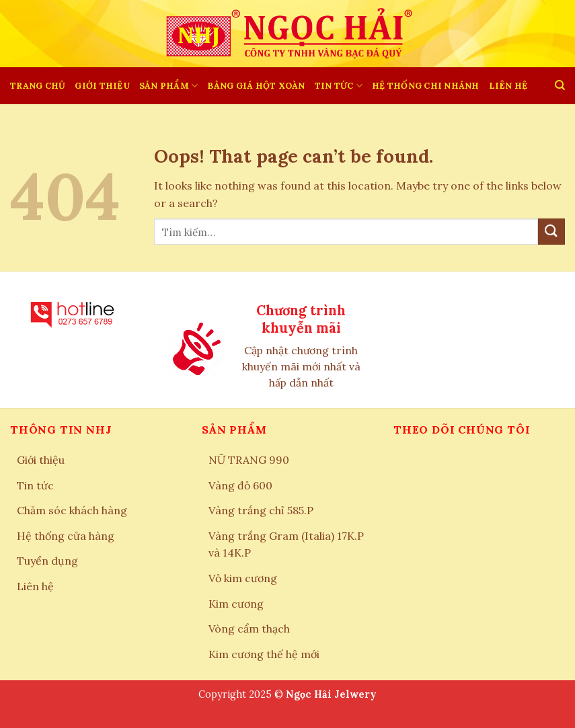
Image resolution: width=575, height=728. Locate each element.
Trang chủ (38, 86)
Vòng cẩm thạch (249, 629)
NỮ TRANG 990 (249, 460)
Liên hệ (35, 586)
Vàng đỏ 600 (240, 485)
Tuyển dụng (47, 561)
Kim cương (236, 604)
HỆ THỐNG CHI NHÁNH (426, 86)
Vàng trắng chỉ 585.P (261, 510)
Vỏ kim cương (243, 578)
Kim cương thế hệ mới (264, 654)
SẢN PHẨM (169, 86)
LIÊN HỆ (508, 86)
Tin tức (339, 86)
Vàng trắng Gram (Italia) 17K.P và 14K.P (286, 544)
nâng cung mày (287, 710)
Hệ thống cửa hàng (66, 536)
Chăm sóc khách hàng (72, 510)
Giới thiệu (102, 86)
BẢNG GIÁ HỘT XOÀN (256, 86)
